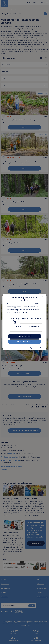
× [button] (43, 297)
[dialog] (24, 322)
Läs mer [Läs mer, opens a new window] (25, 312)
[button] (36, 348)
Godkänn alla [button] (25, 336)
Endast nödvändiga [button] (25, 342)
